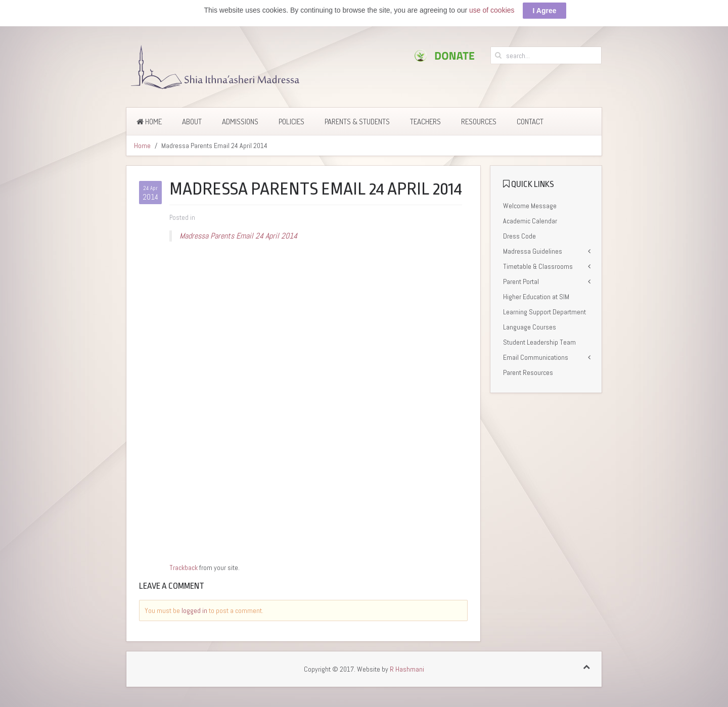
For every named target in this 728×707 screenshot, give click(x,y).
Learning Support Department (544, 312)
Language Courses (530, 327)
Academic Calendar (530, 221)
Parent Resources (528, 372)
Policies (291, 122)
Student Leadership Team (539, 342)
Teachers (425, 122)
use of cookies (492, 10)
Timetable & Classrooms (538, 266)
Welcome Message (530, 206)
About (192, 122)
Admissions (240, 122)
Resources (479, 122)
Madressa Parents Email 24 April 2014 (238, 236)
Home (149, 122)
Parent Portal (521, 281)
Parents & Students (357, 122)
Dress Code (519, 236)
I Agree (545, 11)
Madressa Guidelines (533, 251)
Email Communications (536, 357)
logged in (194, 610)
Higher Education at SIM (536, 297)
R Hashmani (407, 669)
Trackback (184, 568)
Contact (530, 122)
